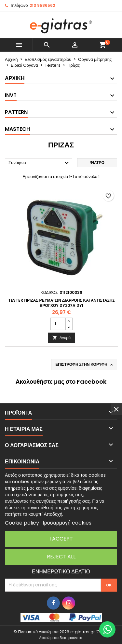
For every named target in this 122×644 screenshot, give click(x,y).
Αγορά (61, 338)
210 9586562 (42, 5)
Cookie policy (22, 523)
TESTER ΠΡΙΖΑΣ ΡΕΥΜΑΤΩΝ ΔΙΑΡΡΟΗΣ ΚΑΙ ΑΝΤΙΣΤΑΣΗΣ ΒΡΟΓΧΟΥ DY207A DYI (61, 303)
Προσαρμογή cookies (66, 523)
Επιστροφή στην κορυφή (85, 364)
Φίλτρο (97, 163)
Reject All (61, 557)
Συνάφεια (40, 163)
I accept (61, 539)
